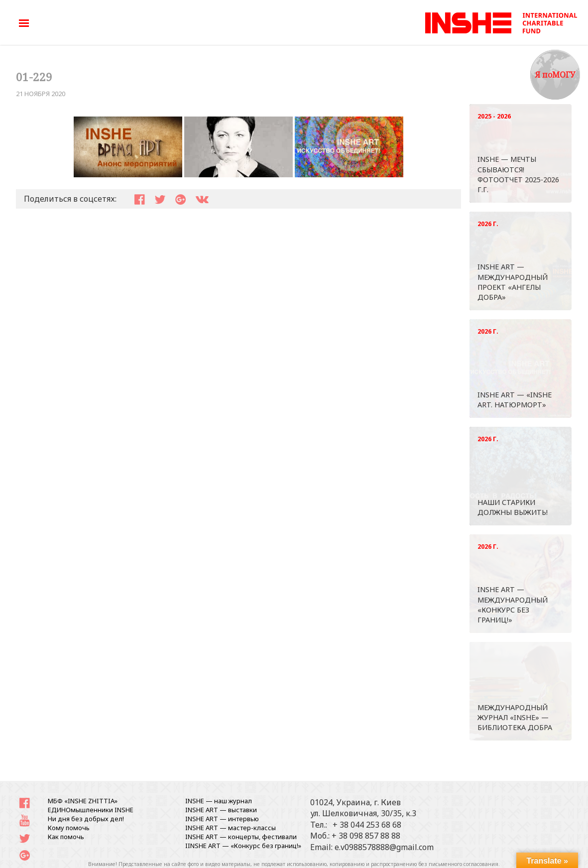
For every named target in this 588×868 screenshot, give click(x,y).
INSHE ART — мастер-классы (231, 828)
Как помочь (66, 837)
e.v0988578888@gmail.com (384, 847)
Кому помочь (69, 828)
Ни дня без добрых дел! (86, 819)
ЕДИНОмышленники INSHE (91, 810)
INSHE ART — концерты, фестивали (241, 837)
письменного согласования (464, 864)
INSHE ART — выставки (221, 810)
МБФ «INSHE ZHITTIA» (83, 801)
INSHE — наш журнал (219, 801)
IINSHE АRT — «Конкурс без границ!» (243, 846)
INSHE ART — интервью (222, 819)
